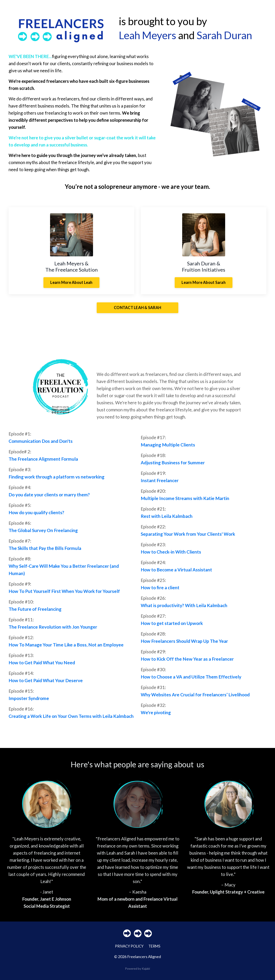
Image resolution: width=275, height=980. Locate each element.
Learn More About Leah (71, 284)
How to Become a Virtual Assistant (176, 573)
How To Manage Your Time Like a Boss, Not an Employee (66, 648)
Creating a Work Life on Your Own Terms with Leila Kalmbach (71, 720)
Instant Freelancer (160, 484)
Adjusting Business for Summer (173, 466)
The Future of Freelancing (35, 613)
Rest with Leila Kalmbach (167, 519)
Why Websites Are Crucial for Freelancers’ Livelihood (195, 698)
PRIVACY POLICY (128, 951)
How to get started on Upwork (172, 627)
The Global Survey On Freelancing (43, 534)
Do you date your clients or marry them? (49, 498)
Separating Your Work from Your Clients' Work (188, 537)
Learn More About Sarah (204, 284)
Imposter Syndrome (29, 702)
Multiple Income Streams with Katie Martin (185, 502)
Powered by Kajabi (137, 973)
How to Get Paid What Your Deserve (46, 684)
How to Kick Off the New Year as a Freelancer (187, 663)
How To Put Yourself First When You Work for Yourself (64, 595)
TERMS (155, 951)
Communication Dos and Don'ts (41, 444)
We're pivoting (156, 716)
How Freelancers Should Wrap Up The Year (184, 645)
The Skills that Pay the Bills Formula (45, 552)
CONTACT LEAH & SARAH (137, 310)
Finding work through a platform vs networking (57, 480)
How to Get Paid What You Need (42, 666)
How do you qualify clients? (36, 516)
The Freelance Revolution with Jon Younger (53, 630)
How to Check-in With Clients (171, 555)
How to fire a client (160, 591)
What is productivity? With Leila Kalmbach (184, 609)
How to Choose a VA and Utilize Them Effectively (191, 681)
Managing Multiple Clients (168, 448)
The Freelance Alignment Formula (43, 462)
